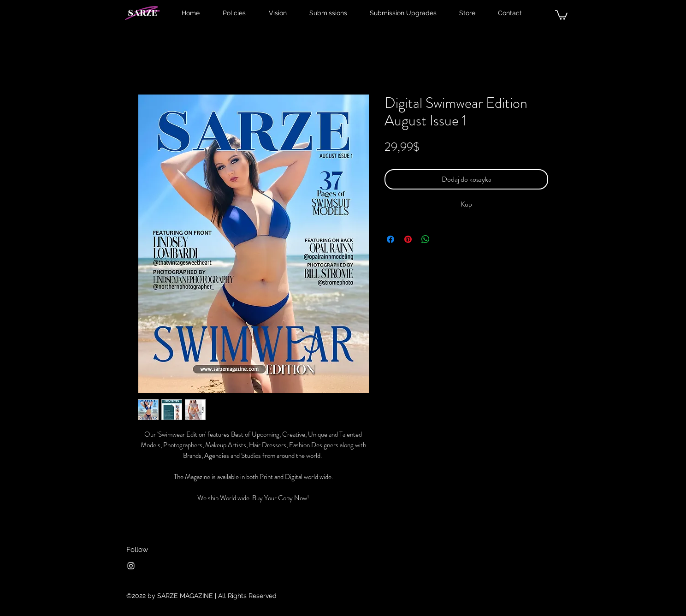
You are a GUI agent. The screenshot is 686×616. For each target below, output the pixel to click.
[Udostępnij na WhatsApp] (426, 239)
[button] (561, 15)
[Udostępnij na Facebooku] (390, 239)
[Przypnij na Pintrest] (408, 239)
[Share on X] (443, 239)
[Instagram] (131, 566)
